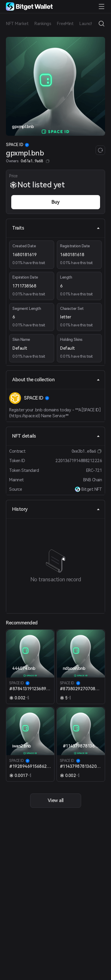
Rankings (43, 24)
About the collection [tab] (56, 380)
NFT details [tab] (56, 436)
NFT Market (17, 24)
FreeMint (65, 24)
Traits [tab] (56, 228)
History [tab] (56, 509)
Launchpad (90, 24)
